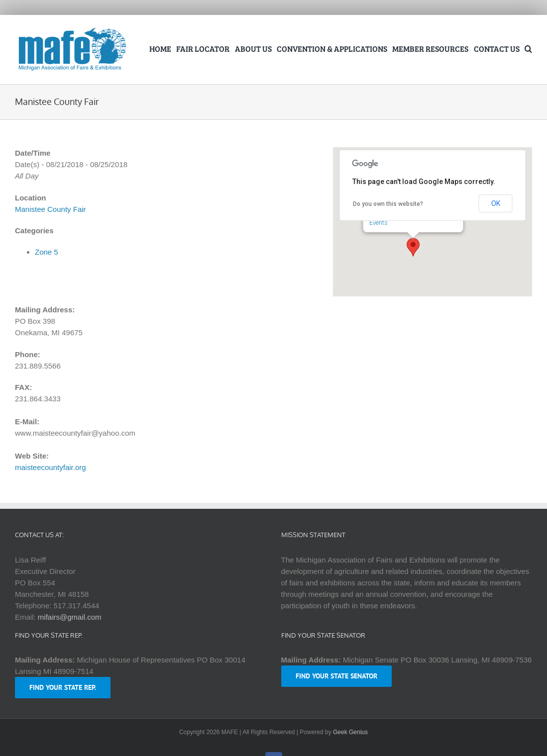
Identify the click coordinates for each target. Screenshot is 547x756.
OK (496, 203)
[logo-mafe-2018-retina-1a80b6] (72, 30)
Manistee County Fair (51, 209)
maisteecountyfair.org (51, 467)
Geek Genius (350, 732)
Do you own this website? (388, 204)
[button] (528, 50)
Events (379, 223)
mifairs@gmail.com (70, 617)
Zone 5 (47, 252)
